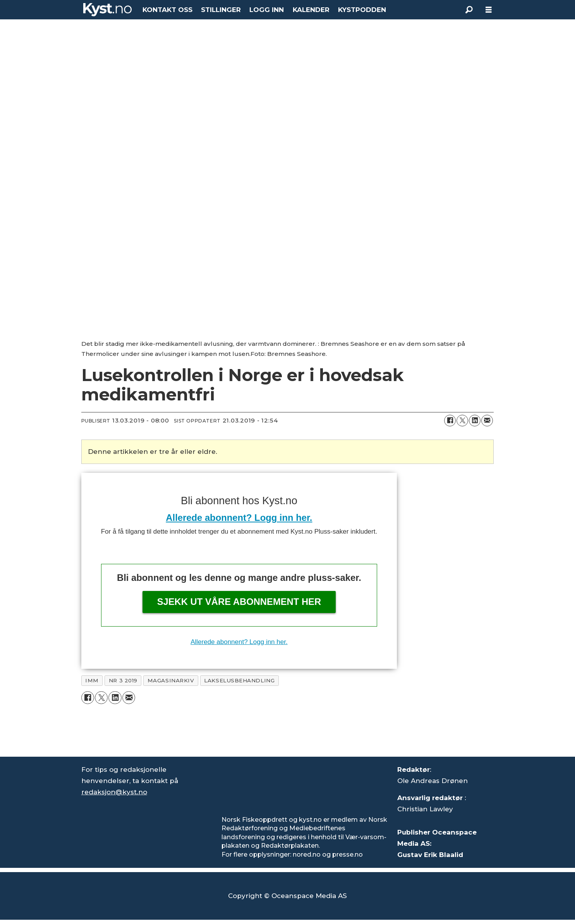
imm (92, 680)
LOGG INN (267, 10)
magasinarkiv (171, 680)
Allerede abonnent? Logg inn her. (239, 518)
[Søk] (469, 10)
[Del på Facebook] (450, 421)
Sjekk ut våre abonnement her (239, 602)
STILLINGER (221, 10)
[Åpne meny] (489, 10)
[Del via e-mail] (487, 421)
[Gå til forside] (108, 10)
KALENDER (311, 10)
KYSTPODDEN (362, 10)
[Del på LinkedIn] (475, 421)
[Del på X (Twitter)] (462, 421)
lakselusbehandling (239, 680)
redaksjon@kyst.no (114, 792)
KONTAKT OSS (167, 10)
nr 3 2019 (123, 680)
